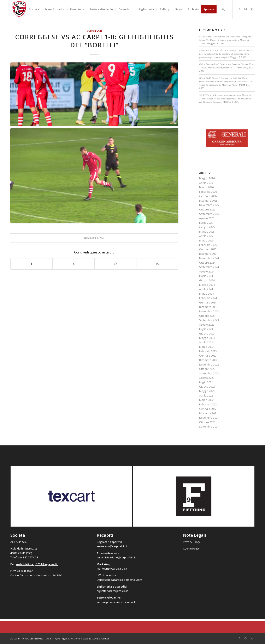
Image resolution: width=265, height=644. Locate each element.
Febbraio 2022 (208, 404)
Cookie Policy (191, 548)
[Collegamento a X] (252, 9)
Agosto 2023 (207, 325)
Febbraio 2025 (208, 245)
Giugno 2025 (207, 227)
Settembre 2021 (209, 427)
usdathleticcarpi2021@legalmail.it (37, 564)
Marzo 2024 (206, 294)
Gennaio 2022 (208, 409)
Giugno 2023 (207, 333)
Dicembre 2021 (208, 413)
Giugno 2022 (207, 387)
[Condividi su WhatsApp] (115, 264)
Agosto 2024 (207, 271)
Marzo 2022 (206, 400)
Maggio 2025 (207, 232)
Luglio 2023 (206, 329)
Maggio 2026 (207, 178)
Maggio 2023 (207, 338)
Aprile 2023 (206, 342)
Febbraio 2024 (208, 298)
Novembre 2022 (209, 364)
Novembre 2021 (209, 418)
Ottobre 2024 (207, 263)
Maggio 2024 (207, 285)
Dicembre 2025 (208, 201)
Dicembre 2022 (208, 360)
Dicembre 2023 (208, 307)
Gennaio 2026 (208, 196)
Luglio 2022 (206, 382)
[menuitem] (34, 9)
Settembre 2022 (209, 373)
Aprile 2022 (206, 395)
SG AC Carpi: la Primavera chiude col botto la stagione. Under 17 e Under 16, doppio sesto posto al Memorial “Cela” (225, 40)
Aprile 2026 (206, 183)
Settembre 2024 (209, 267)
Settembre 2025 (209, 214)
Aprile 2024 (206, 289)
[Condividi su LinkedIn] (157, 264)
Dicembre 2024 (208, 254)
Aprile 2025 (206, 236)
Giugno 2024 (207, 280)
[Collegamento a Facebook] (239, 9)
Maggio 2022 (207, 391)
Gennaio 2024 (208, 302)
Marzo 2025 (206, 240)
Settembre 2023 (209, 320)
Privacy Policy (192, 542)
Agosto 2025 (207, 218)
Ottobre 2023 (207, 316)
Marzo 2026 (206, 187)
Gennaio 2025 (208, 249)
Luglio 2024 (206, 276)
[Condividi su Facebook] (31, 264)
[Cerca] (223, 9)
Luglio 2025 (206, 223)
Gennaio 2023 (208, 356)
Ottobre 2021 (207, 422)
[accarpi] (19, 9)
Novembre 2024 (209, 258)
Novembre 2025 (209, 205)
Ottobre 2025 (207, 209)
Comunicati (94, 31)
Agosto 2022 (207, 378)
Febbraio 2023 (208, 351)
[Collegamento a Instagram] (245, 9)
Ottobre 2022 (207, 369)
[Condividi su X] (73, 264)
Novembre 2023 (209, 311)
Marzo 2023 (206, 347)
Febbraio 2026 (208, 192)
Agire (58, 639)
